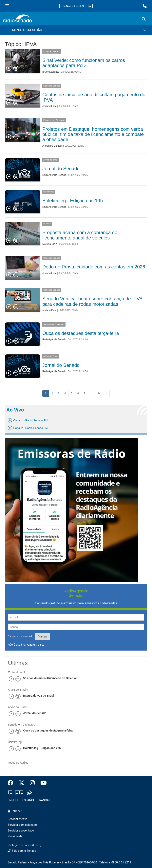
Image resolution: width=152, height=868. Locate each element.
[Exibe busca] (144, 19)
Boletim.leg (49, 192)
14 (99, 393)
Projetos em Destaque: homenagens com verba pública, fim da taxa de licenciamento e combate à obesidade (93, 134)
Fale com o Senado (22, 851)
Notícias (47, 224)
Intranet (15, 811)
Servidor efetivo (18, 819)
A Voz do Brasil (51, 160)
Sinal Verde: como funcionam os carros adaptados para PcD (84, 63)
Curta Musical (16, 672)
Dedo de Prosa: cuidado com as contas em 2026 (94, 267)
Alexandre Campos (52, 146)
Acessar (43, 636)
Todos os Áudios (21, 761)
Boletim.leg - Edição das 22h (42, 748)
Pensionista (15, 836)
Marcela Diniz (50, 244)
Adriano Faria (49, 106)
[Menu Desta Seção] (76, 30)
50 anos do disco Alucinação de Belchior (50, 678)
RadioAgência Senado (54, 175)
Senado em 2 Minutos (54, 324)
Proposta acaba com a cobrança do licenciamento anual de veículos (80, 235)
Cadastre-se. (36, 645)
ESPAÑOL (28, 800)
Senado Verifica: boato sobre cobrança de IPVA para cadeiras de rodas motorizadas (92, 301)
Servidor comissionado (22, 825)
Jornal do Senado (61, 169)
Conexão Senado (52, 51)
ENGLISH (14, 800)
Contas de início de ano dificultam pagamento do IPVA (94, 97)
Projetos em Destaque (54, 120)
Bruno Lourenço (51, 72)
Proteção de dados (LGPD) (25, 845)
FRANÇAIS (45, 800)
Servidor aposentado (21, 831)
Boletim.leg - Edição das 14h (73, 200)
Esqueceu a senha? (20, 636)
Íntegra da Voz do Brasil (39, 696)
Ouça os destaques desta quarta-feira (48, 731)
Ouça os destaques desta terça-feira (81, 333)
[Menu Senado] (7, 6)
